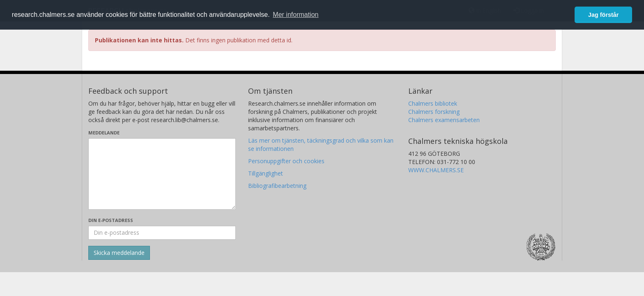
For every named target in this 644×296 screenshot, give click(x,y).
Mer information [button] (296, 15)
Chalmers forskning (434, 112)
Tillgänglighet (266, 173)
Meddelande (104, 133)
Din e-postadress (111, 220)
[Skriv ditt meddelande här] (162, 174)
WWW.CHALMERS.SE (436, 170)
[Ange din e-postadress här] (162, 233)
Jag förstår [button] (603, 15)
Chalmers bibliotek (433, 103)
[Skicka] (119, 253)
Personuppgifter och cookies (286, 161)
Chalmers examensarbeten (444, 120)
